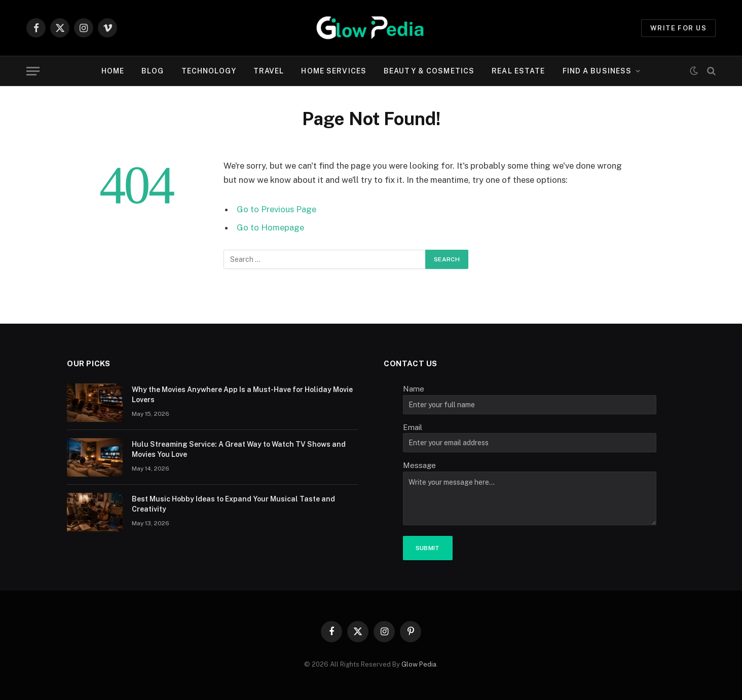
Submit (428, 548)
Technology (209, 71)
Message (419, 465)
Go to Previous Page (276, 209)
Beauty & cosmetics (429, 71)
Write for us (678, 28)
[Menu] (33, 71)
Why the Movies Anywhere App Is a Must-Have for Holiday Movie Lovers (242, 395)
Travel (269, 71)
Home (113, 71)
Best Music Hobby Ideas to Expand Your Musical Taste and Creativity (233, 504)
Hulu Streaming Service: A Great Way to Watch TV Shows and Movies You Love (239, 449)
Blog (153, 71)
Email (413, 427)
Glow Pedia (419, 664)
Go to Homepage (270, 227)
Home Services (334, 71)
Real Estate (518, 71)
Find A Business (597, 71)
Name (414, 389)
